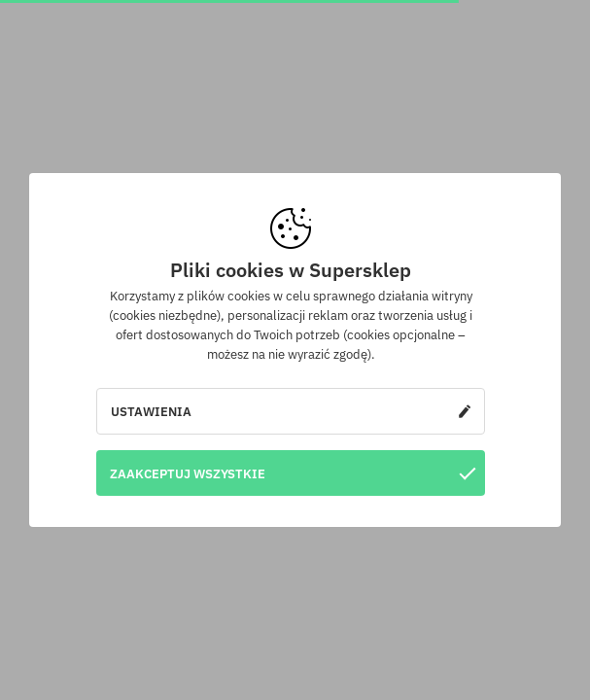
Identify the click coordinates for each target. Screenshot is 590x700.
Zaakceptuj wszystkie (293, 473)
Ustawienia (291, 411)
